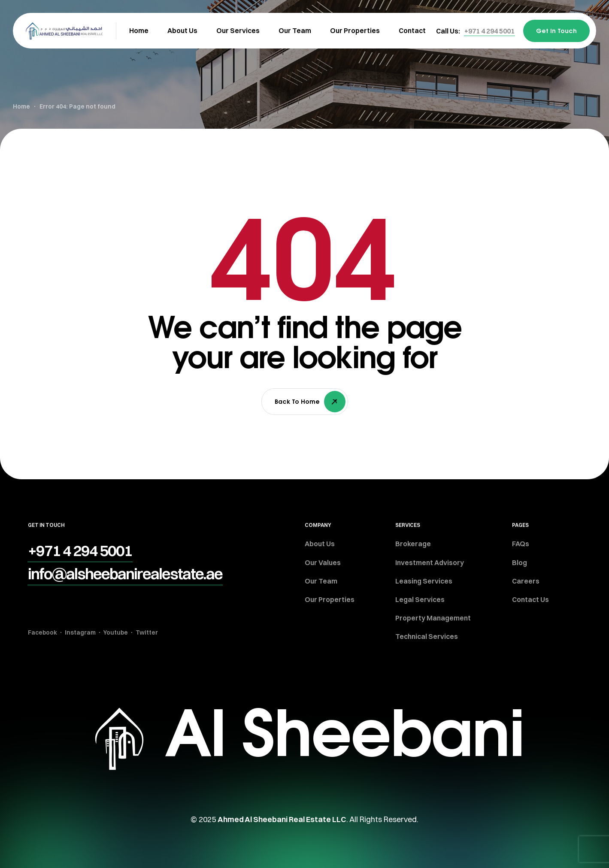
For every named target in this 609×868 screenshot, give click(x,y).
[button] (489, 31)
